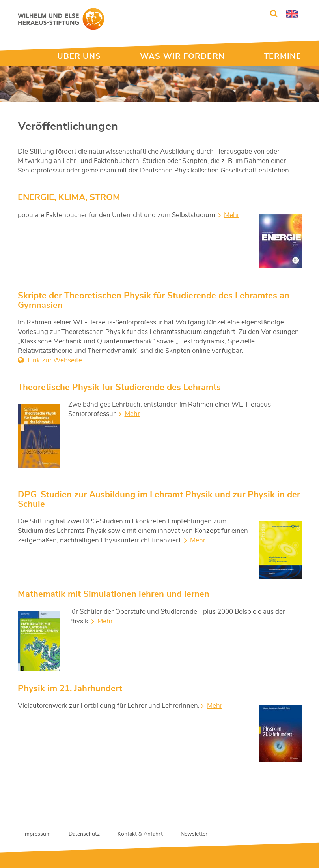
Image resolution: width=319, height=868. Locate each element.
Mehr (232, 215)
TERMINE (283, 56)
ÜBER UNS (79, 56)
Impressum (37, 834)
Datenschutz (84, 834)
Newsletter (194, 834)
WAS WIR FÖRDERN (182, 56)
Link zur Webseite (55, 360)
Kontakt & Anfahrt (140, 834)
